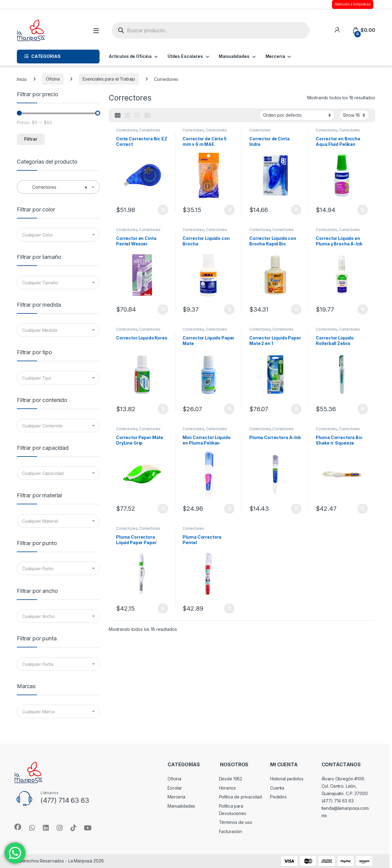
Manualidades (234, 56)
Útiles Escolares (185, 56)
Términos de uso (236, 822)
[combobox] (58, 187)
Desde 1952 (231, 779)
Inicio (22, 79)
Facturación (230, 831)
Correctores (127, 130)
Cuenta (277, 788)
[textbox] (58, 235)
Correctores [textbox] (56, 187)
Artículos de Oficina (130, 56)
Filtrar (31, 139)
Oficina (53, 79)
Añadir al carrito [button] (163, 210)
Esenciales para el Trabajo (109, 79)
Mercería (275, 56)
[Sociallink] (18, 827)
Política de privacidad (240, 797)
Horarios (227, 788)
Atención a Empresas (353, 4)
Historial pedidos (287, 779)
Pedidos (278, 797)
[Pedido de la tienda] (297, 115)
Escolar (175, 788)
